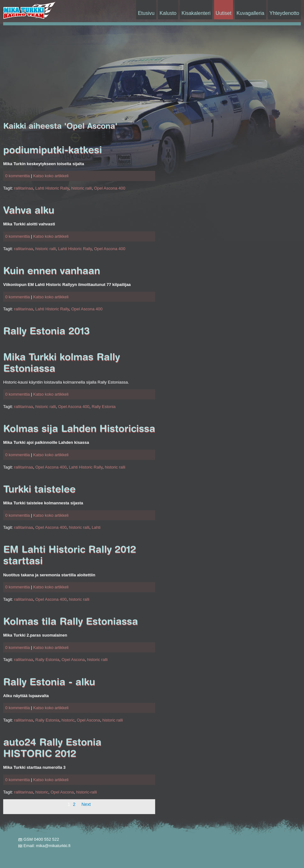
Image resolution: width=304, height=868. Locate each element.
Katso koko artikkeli (51, 176)
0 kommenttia (17, 176)
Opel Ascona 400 (110, 188)
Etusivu (146, 13)
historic (68, 720)
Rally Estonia (104, 407)
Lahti (96, 527)
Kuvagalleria (250, 13)
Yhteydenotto (284, 13)
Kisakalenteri (196, 13)
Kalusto (168, 13)
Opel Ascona (73, 660)
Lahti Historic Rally (52, 188)
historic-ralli (86, 792)
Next (86, 804)
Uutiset (224, 13)
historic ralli (82, 188)
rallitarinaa (24, 188)
